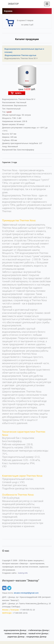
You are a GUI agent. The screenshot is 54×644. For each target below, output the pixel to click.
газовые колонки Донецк (15, 633)
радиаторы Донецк (16, 637)
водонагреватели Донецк (15, 630)
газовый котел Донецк (38, 633)
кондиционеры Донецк (36, 637)
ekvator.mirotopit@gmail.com (26, 593)
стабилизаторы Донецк (38, 630)
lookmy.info (23, 573)
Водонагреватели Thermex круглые (21, 55)
